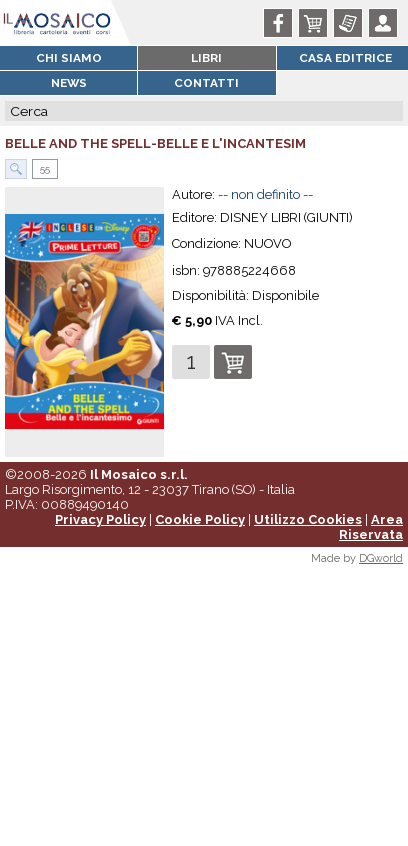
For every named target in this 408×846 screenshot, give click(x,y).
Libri (206, 58)
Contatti (206, 83)
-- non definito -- (265, 194)
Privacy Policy (100, 519)
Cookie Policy (200, 519)
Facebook (281, 23)
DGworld (381, 558)
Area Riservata (371, 527)
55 (43, 168)
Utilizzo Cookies (308, 519)
